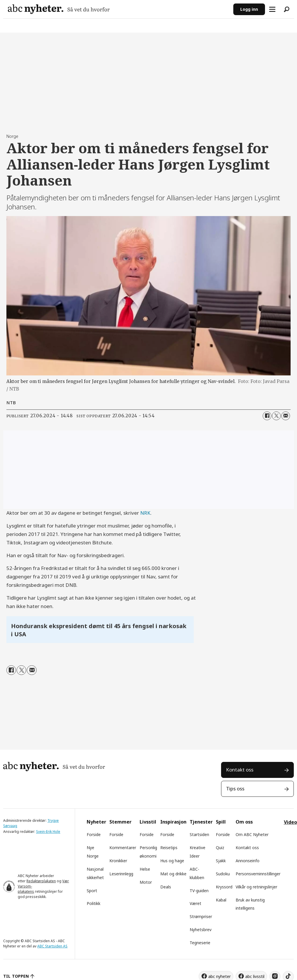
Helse (145, 869)
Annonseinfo (248, 861)
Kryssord (224, 887)
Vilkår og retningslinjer (256, 887)
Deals (166, 887)
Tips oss (235, 789)
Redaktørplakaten (41, 881)
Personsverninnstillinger (258, 874)
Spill (221, 822)
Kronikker (118, 861)
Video (290, 822)
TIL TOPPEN (16, 976)
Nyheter (96, 822)
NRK (145, 513)
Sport (92, 891)
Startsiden (199, 834)
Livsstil (148, 822)
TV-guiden (199, 891)
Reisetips (169, 848)
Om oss (244, 822)
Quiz (220, 848)
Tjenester (201, 822)
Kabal (221, 900)
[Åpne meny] (272, 9)
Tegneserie (200, 943)
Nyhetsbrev (201, 930)
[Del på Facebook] (267, 416)
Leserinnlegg (121, 874)
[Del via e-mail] (286, 416)
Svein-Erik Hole (48, 832)
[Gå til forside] (59, 9)
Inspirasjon (173, 822)
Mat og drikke (173, 874)
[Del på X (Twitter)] (276, 416)
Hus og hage (172, 861)
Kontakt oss (240, 770)
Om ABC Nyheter (252, 834)
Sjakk (221, 861)
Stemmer (120, 822)
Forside (94, 834)
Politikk (94, 903)
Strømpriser (201, 916)
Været (195, 903)
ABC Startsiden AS (52, 946)
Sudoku (223, 874)
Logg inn (249, 9)
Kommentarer (123, 848)
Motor (146, 882)
